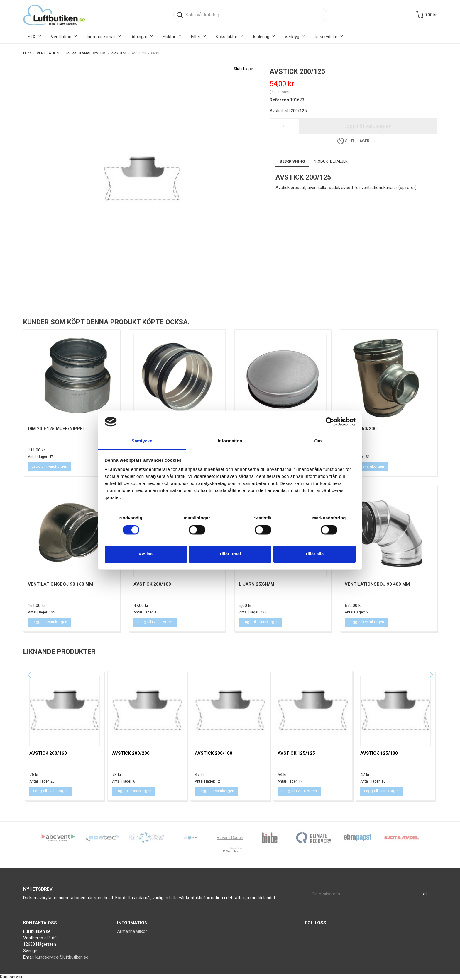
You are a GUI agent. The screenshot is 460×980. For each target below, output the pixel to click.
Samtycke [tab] (142, 441)
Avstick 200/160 (48, 753)
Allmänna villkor (132, 931)
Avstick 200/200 (131, 753)
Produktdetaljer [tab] (330, 161)
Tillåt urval (230, 554)
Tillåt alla (314, 554)
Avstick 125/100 (379, 753)
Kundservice (12, 977)
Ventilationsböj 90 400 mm (377, 584)
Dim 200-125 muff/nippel (56, 429)
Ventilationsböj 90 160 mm (60, 584)
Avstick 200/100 (152, 584)
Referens (279, 100)
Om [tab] (318, 441)
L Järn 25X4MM (257, 584)
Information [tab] (230, 441)
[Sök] (250, 15)
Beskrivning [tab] (292, 161)
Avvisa (146, 554)
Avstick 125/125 (296, 753)
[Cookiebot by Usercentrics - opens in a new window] (330, 422)
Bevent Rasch (230, 838)
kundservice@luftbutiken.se (62, 957)
